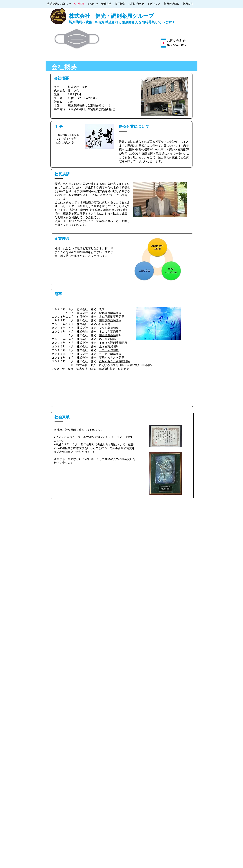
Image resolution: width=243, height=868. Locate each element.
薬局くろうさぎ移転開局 (114, 362)
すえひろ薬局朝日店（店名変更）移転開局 (125, 365)
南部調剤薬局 (107, 336)
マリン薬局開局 (109, 328)
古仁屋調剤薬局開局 (112, 317)
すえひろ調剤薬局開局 (113, 343)
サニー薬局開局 (109, 350)
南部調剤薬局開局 (110, 321)
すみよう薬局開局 (110, 332)
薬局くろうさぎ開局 (112, 358)
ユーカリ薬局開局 (110, 354)
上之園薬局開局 (109, 347)
